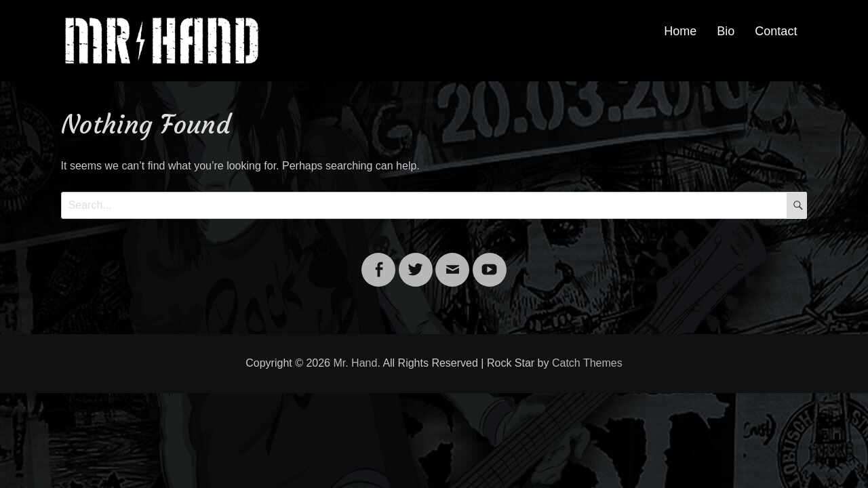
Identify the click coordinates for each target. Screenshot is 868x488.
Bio (726, 31)
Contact (776, 31)
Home (680, 31)
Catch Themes (587, 363)
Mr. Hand (355, 363)
